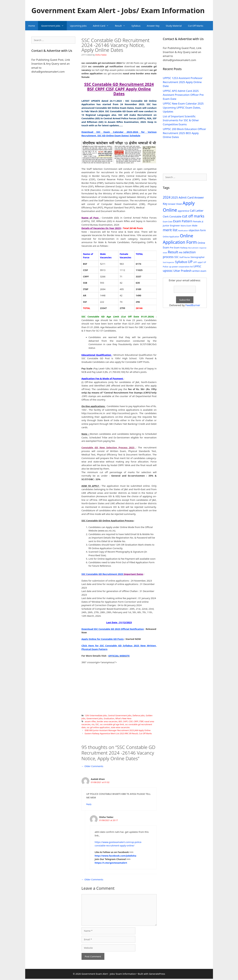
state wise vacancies (120, 727)
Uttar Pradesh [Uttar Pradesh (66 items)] (182, 271)
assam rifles (90, 721)
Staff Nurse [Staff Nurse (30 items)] (184, 257)
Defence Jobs (139, 715)
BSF (120, 721)
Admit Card (102, 26)
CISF (131, 721)
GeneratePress (157, 974)
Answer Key (153, 26)
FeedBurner (193, 305)
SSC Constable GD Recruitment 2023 (102, 574)
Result (122, 26)
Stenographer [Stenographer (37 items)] (198, 257)
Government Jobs (54, 26)
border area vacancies (107, 721)
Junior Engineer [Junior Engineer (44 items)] (171, 225)
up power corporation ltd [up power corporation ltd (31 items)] (181, 267)
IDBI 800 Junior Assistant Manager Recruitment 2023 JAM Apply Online (118, 730)
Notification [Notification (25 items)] (183, 231)
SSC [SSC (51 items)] (177, 257)
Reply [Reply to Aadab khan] (89, 804)
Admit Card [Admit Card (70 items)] (186, 197)
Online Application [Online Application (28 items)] (171, 237)
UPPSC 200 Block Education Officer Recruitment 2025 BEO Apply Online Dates (184, 133)
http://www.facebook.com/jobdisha (115, 856)
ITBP (141, 721)
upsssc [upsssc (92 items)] (168, 271)
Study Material (174, 26)
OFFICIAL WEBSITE (119, 656)
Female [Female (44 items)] (197, 221)
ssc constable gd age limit (112, 724)
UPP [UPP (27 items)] (195, 262)
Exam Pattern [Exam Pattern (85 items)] (183, 221)
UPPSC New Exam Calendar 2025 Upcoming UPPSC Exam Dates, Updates (183, 107)
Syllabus (136, 26)
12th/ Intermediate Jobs (96, 715)
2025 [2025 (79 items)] (175, 197)
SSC (97, 724)
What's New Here (123, 718)
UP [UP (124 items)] (190, 262)
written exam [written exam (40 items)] (199, 271)
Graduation (109, 718)
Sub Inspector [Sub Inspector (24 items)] (169, 262)
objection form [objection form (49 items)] (197, 230)
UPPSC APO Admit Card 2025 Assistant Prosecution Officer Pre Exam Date (183, 95)
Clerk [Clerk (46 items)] (166, 217)
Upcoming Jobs (78, 26)
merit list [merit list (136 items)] (170, 230)
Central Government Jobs (120, 715)
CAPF (125, 721)
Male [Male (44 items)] (195, 225)
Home (32, 26)
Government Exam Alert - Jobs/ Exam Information (118, 10)
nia (93, 724)
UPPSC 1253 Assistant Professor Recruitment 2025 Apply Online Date (183, 82)
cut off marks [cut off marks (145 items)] (193, 216)
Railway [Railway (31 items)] (184, 248)
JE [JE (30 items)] (202, 222)
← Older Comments (92, 766)
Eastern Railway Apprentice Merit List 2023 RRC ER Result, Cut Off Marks (118, 733)
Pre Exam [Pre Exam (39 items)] (175, 248)
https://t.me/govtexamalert (111, 863)
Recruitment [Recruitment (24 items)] (193, 248)
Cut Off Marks (196, 26)
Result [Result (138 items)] (173, 252)
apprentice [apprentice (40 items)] (183, 211)
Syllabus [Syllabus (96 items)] (181, 262)
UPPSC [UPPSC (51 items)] (197, 266)
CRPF (136, 721)
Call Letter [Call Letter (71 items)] (197, 211)
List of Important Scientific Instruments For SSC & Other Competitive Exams (181, 120)
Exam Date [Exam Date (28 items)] (168, 222)
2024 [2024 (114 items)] (167, 197)
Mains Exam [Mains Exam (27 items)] (186, 226)
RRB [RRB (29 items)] (181, 253)
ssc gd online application (98, 727)
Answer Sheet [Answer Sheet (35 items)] (175, 204)
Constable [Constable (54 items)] (175, 216)
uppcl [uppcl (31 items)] (200, 262)
